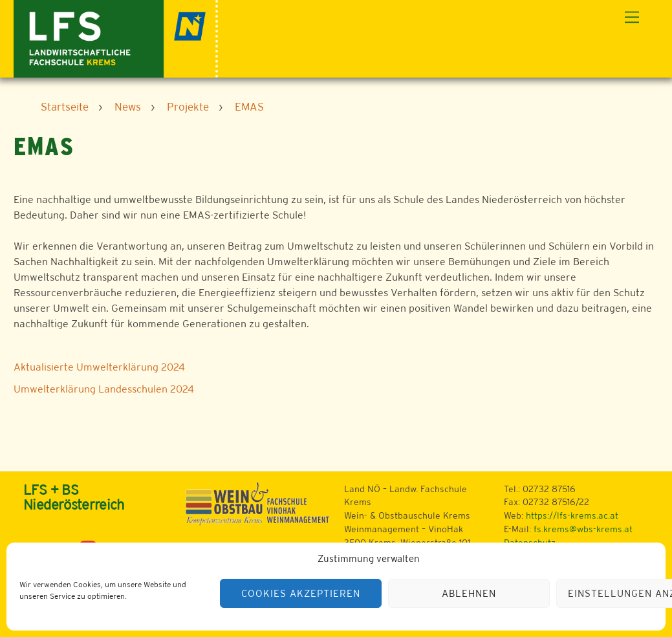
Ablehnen (469, 593)
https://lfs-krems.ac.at (572, 515)
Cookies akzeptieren (301, 593)
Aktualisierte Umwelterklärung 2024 (99, 367)
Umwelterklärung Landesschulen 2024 (104, 389)
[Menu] (632, 18)
